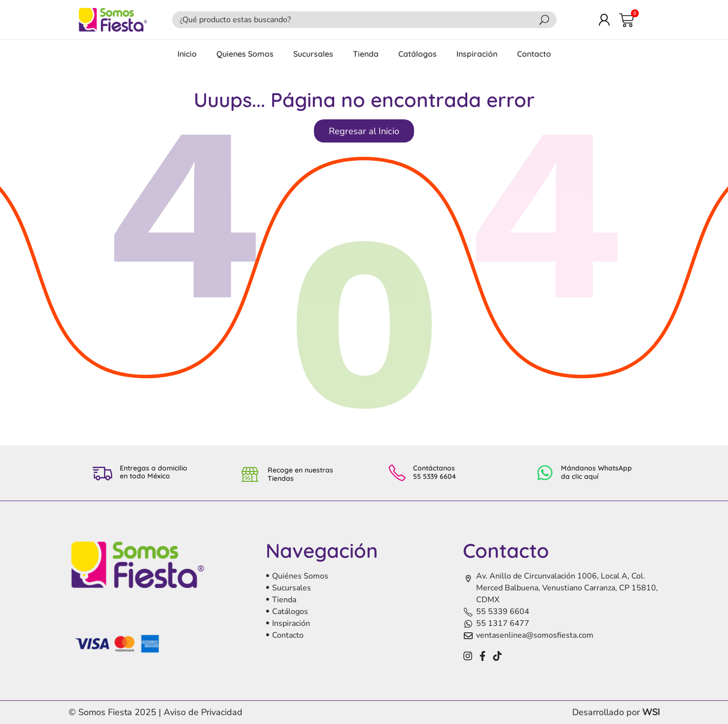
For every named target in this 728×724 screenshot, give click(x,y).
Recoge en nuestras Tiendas (300, 474)
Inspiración (477, 54)
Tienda (366, 54)
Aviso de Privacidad (203, 712)
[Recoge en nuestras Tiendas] (250, 473)
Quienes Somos (245, 54)
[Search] (544, 20)
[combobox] (357, 20)
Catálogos (417, 54)
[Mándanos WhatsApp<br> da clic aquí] (545, 473)
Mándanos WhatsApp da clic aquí (596, 472)
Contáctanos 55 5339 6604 (434, 472)
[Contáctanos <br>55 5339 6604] (397, 473)
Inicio (187, 54)
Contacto (534, 54)
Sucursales (313, 54)
